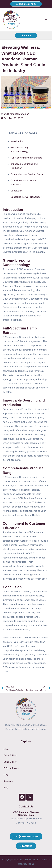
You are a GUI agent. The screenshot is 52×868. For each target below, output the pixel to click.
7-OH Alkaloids (11, 768)
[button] (26, 4)
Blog (6, 788)
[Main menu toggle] (46, 20)
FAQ (6, 775)
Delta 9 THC (10, 762)
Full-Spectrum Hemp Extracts (26, 158)
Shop (6, 749)
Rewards (8, 781)
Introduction (17, 141)
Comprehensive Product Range (27, 174)
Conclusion (16, 191)
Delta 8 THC (10, 755)
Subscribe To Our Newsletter (26, 197)
